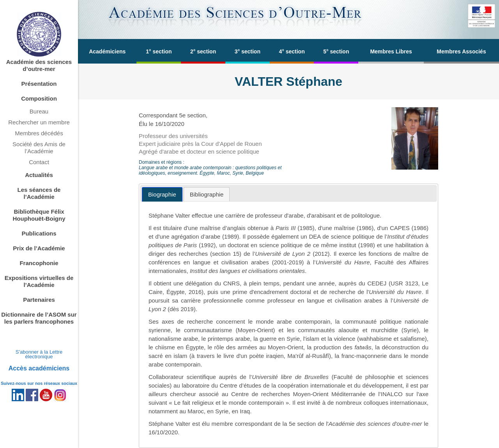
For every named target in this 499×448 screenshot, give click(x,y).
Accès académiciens (39, 368)
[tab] (162, 194)
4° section (292, 51)
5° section (336, 51)
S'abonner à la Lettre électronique (39, 354)
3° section (248, 51)
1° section (159, 51)
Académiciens (107, 51)
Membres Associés (461, 51)
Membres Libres (391, 51)
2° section (203, 51)
